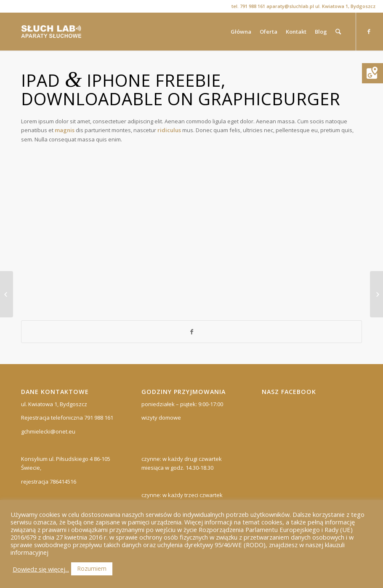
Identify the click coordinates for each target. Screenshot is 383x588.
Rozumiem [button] (92, 568)
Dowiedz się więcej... (41, 569)
